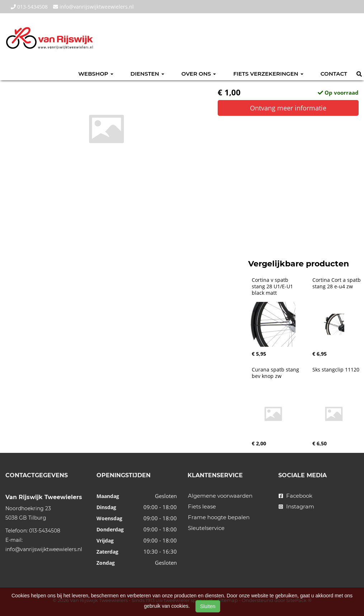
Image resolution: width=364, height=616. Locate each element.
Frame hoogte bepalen (219, 517)
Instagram (296, 506)
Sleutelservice (206, 528)
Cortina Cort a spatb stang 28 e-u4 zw (337, 283)
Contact (334, 74)
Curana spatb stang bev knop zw (276, 373)
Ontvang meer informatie (288, 108)
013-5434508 (29, 7)
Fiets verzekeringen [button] (268, 74)
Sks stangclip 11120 (336, 370)
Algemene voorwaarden (220, 496)
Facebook (296, 496)
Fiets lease (202, 506)
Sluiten (208, 606)
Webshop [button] (96, 74)
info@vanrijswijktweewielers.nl (93, 7)
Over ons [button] (199, 74)
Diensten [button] (147, 74)
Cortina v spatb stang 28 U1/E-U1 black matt (273, 286)
